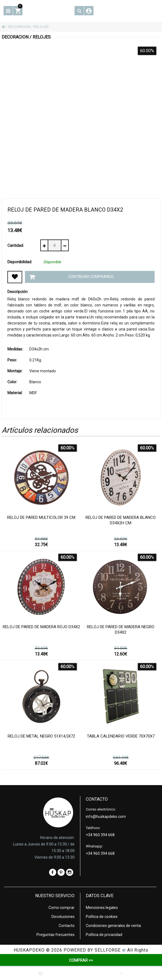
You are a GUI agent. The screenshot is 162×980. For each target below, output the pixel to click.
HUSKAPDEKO (29, 950)
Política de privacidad (104, 935)
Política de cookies (102, 917)
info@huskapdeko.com (106, 817)
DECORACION (19, 27)
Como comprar (62, 908)
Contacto (67, 926)
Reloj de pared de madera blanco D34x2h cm (121, 520)
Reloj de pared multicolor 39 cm (41, 517)
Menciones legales (102, 908)
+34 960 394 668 (100, 835)
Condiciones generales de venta (113, 926)
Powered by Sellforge (92, 950)
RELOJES (41, 27)
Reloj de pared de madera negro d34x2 (121, 630)
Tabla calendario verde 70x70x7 (121, 736)
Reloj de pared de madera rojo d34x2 (41, 627)
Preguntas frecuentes (56, 935)
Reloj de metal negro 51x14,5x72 (41, 736)
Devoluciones (63, 917)
